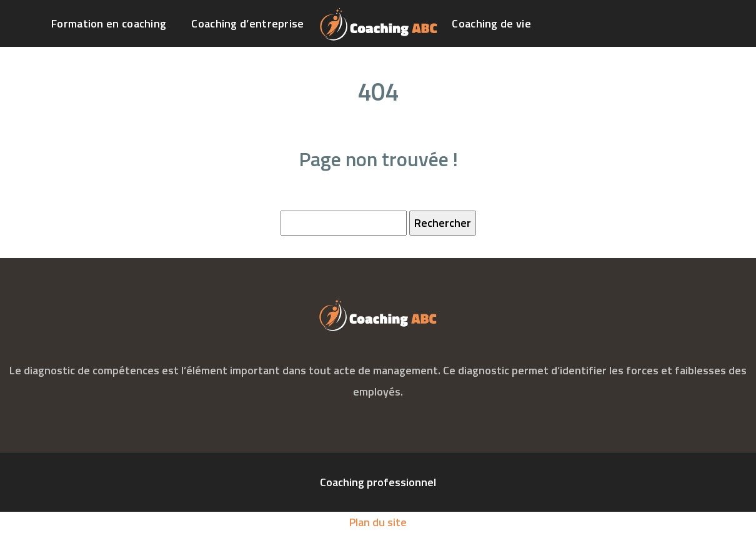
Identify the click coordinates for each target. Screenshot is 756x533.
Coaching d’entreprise (247, 23)
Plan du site (378, 522)
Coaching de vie (491, 23)
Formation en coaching (109, 23)
